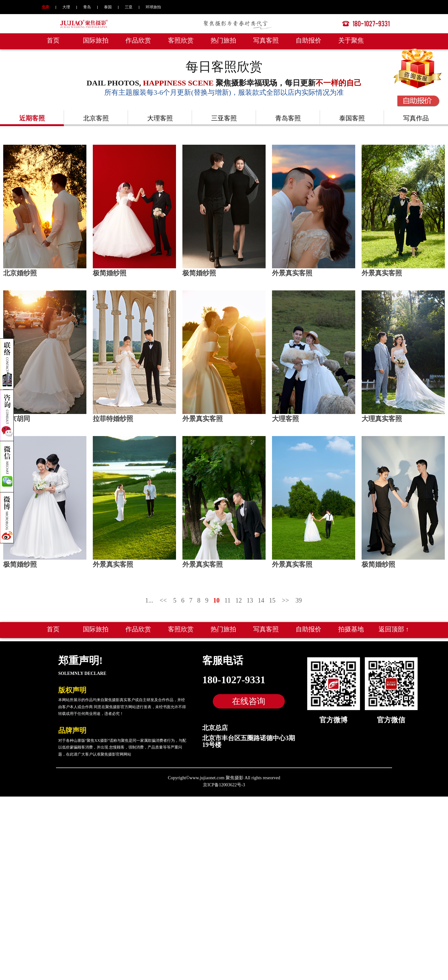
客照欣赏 (181, 40)
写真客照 (266, 40)
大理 (66, 7)
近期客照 (32, 118)
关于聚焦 (351, 40)
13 (250, 596)
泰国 (108, 7)
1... (149, 596)
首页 (53, 40)
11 (227, 596)
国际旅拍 (96, 40)
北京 (45, 7)
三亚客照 (224, 118)
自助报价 (308, 40)
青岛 (87, 7)
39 (299, 596)
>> (286, 596)
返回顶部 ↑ (394, 625)
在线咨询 (249, 697)
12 (239, 596)
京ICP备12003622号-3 (224, 781)
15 (272, 596)
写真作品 (416, 118)
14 (261, 596)
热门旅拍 (223, 40)
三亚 (129, 7)
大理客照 (160, 118)
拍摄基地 (351, 625)
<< (163, 596)
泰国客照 (352, 118)
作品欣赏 (138, 40)
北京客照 (96, 118)
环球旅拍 (153, 7)
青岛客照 (288, 118)
